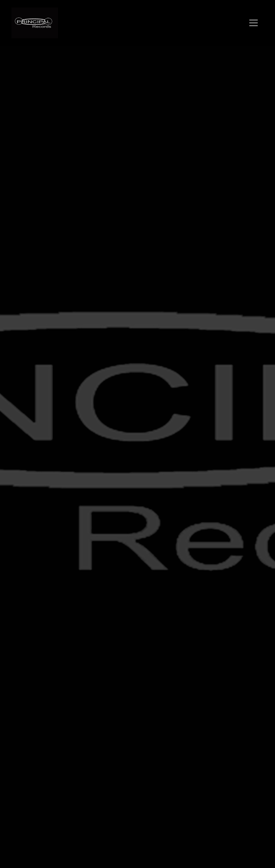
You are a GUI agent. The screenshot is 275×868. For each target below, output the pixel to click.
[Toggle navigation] (254, 23)
